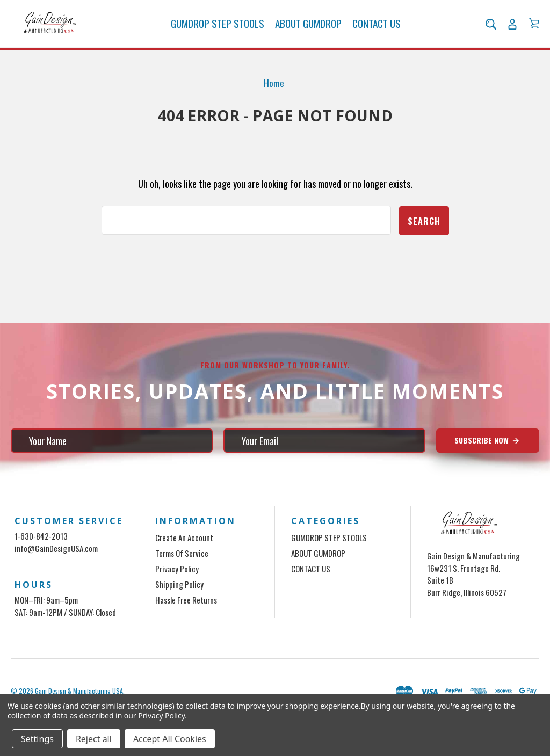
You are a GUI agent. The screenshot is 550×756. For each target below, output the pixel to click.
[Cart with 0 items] (534, 24)
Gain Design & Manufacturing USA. (79, 691)
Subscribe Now (487, 440)
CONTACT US (377, 24)
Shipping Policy (179, 584)
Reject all (94, 739)
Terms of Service (182, 553)
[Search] (491, 24)
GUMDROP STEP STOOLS (218, 24)
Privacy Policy (177, 569)
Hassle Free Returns (186, 600)
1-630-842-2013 (41, 536)
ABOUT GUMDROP (308, 24)
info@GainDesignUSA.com (56, 548)
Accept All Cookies (170, 739)
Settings (37, 739)
